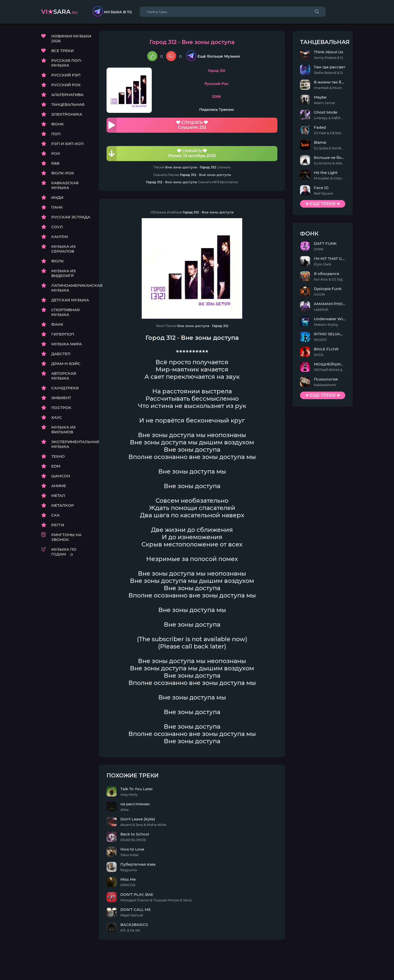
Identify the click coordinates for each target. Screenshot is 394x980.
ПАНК (57, 207)
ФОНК (58, 124)
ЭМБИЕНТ (61, 398)
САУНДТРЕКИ (65, 388)
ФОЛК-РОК (63, 173)
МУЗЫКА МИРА (67, 344)
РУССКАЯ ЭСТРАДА (71, 217)
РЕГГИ (58, 525)
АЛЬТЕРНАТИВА (67, 95)
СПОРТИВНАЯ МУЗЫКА (65, 312)
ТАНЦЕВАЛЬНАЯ (68, 104)
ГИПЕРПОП (63, 334)
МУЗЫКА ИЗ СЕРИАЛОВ (63, 249)
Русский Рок (216, 84)
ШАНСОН (61, 476)
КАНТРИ (60, 237)
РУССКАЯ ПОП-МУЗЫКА (67, 63)
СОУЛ (57, 227)
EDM (56, 466)
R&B (55, 163)
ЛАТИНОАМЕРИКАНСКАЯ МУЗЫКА (71, 288)
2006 (216, 97)
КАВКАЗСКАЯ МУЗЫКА (65, 185)
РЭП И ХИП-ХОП (67, 144)
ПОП (56, 134)
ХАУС (57, 417)
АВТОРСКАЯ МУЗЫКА (64, 376)
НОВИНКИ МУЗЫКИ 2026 (71, 38)
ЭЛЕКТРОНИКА (67, 114)
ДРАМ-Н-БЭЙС (66, 364)
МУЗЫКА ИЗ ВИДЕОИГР (63, 273)
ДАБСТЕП (61, 354)
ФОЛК (58, 261)
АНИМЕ (59, 486)
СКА (55, 515)
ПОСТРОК (61, 408)
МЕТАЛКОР (63, 505)
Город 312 (216, 71)
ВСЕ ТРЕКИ (62, 51)
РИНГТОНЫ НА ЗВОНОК (66, 537)
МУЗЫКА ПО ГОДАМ (64, 552)
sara (60, 12)
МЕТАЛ (58, 496)
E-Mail (347, 969)
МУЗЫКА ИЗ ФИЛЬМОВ (63, 430)
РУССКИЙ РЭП (66, 75)
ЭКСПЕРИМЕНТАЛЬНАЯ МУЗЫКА (71, 444)
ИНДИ (57, 197)
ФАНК (57, 324)
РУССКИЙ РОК (66, 85)
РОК (56, 153)
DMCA (47, 969)
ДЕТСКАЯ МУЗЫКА (70, 300)
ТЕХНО (58, 456)
